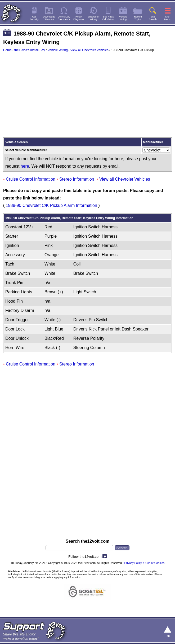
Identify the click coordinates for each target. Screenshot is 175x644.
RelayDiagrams (79, 18)
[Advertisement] (87, 97)
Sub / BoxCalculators (108, 18)
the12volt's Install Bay (30, 50)
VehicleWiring (123, 18)
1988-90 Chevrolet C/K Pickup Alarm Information (51, 205)
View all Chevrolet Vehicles (89, 50)
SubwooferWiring (94, 18)
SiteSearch (153, 18)
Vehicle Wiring (58, 50)
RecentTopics (138, 18)
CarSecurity (34, 18)
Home (7, 50)
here (25, 166)
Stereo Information (77, 179)
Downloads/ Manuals (49, 18)
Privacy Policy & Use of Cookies (145, 563)
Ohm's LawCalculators (64, 18)
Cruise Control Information (31, 179)
